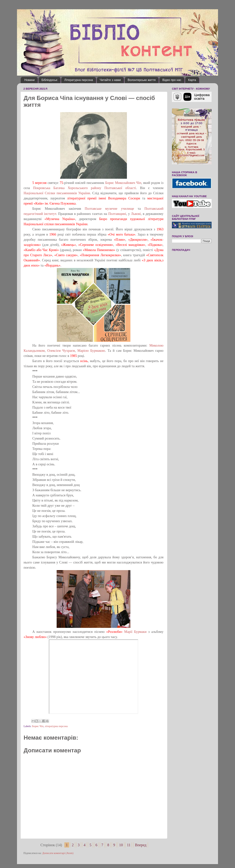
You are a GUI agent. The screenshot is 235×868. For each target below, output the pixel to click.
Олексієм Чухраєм (61, 351)
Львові (135, 214)
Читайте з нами (110, 80)
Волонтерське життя (142, 80)
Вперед (141, 845)
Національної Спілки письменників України (57, 193)
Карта (192, 80)
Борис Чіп (38, 726)
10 (121, 845)
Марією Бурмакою (91, 351)
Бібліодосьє (50, 80)
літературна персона (56, 726)
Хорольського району (86, 188)
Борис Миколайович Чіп (123, 183)
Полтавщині (117, 214)
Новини (30, 80)
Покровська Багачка (49, 188)
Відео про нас (172, 80)
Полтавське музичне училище (109, 209)
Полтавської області (120, 188)
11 (129, 845)
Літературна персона (78, 80)
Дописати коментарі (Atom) (58, 853)
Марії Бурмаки (134, 632)
